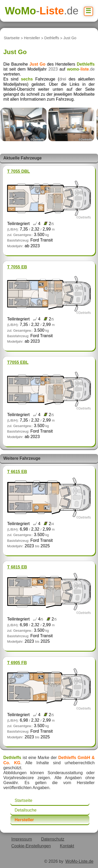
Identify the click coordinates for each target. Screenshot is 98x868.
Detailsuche (26, 810)
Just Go (70, 38)
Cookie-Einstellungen (31, 846)
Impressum (22, 839)
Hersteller (32, 38)
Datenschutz (53, 839)
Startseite (12, 38)
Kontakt (67, 846)
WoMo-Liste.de (79, 861)
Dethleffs (52, 38)
